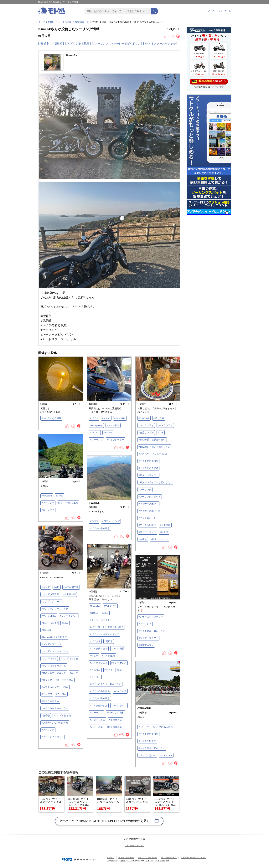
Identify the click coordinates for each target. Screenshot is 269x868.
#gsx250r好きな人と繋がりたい (155, 447)
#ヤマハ (106, 418)
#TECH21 (95, 433)
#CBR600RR (166, 755)
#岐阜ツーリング (159, 539)
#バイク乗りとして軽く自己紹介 (107, 627)
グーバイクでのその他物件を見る (104, 821)
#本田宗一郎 (69, 594)
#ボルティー (110, 606)
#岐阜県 (143, 539)
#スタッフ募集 (98, 720)
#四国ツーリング (111, 521)
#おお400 (46, 630)
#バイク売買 (118, 649)
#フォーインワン (69, 616)
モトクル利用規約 (126, 858)
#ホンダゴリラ (49, 659)
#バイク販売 (109, 656)
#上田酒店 (165, 525)
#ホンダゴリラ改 (69, 659)
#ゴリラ (74, 673)
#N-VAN (108, 433)
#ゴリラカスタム (65, 680)
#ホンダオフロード (51, 644)
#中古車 (94, 656)
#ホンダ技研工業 (50, 594)
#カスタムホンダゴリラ (54, 673)
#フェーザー (113, 425)
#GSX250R (144, 418)
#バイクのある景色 (148, 468)
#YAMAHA (120, 418)
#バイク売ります (99, 649)
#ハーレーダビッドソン (126, 44)
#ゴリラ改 (47, 680)
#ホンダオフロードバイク (55, 651)
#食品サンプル (146, 433)
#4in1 (44, 623)
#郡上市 (164, 532)
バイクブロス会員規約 (147, 858)
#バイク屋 (95, 641)
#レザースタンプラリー (151, 617)
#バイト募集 (96, 727)
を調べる (209, 81)
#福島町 (58, 44)
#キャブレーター (116, 440)
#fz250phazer (96, 425)
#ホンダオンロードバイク (55, 609)
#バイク (94, 418)
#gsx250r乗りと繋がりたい (152, 440)
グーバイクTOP (46, 22)
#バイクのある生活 (100, 691)
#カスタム (95, 670)
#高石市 (109, 641)
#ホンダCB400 (49, 616)
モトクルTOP (65, 22)
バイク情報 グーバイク (134, 846)
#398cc (65, 623)
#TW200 (94, 521)
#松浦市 (44, 44)
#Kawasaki (47, 496)
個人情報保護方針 (169, 858)
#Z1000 (59, 496)
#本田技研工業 (71, 587)
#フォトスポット (147, 518)
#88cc (66, 687)
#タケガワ (47, 694)
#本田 (57, 587)
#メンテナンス (119, 663)
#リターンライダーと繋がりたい (155, 482)
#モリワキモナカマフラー (55, 708)
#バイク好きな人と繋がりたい (106, 684)
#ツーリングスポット (150, 497)
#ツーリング (101, 44)
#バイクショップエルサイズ (105, 634)
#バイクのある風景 (78, 44)
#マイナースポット (148, 504)
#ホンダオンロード (51, 602)
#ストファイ (48, 510)
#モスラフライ (165, 425)
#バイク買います (99, 663)
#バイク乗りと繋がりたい (152, 748)
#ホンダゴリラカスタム (54, 666)
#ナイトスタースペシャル (160, 44)
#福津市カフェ (146, 645)
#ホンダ (46, 587)
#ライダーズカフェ (148, 638)
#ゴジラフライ (146, 425)
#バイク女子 (120, 691)
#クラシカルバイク (100, 620)
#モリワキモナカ (50, 701)
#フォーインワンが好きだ (55, 723)
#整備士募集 (116, 720)
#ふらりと (144, 727)
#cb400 (54, 623)
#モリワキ (61, 694)
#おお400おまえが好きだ (54, 637)
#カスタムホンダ (50, 687)
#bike (119, 670)
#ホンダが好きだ (62, 716)
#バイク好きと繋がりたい (152, 631)
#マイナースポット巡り (151, 511)
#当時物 (46, 716)
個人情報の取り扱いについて (193, 858)
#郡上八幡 (159, 418)
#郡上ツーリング (147, 532)
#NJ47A (94, 613)
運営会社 (111, 858)
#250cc (105, 613)
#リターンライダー (148, 475)
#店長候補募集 (114, 727)
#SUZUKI (95, 606)
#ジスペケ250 (160, 454)
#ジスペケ (144, 454)
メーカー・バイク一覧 (219, 11)
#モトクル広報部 (147, 525)
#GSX (161, 433)
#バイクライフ (119, 706)
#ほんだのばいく (147, 755)
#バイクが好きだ (99, 706)
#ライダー (95, 677)
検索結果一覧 (82, 22)
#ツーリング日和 (116, 713)
